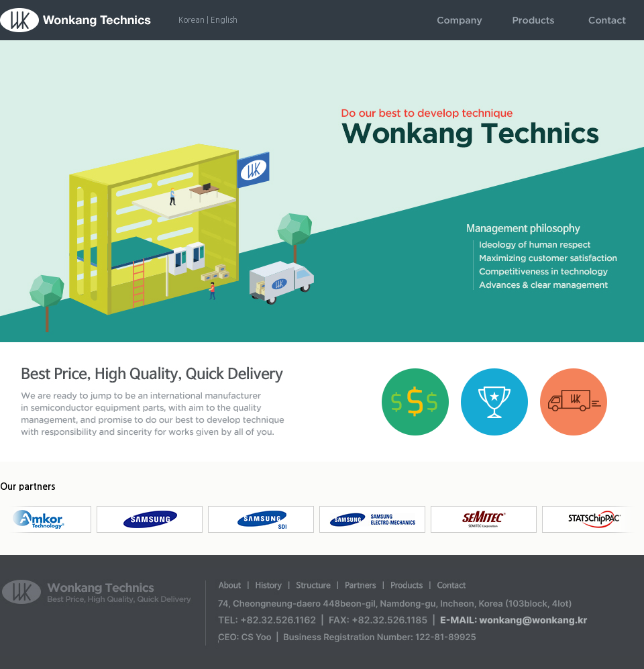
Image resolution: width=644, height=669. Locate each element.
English (224, 20)
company (460, 20)
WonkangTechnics (76, 20)
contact (607, 20)
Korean (192, 20)
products (533, 20)
